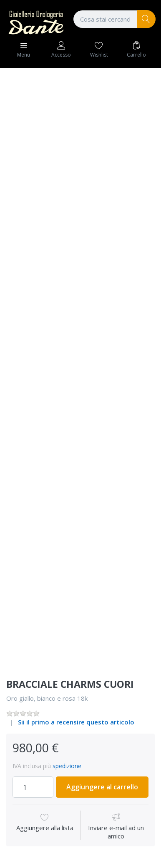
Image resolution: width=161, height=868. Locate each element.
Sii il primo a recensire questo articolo (76, 722)
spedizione (67, 766)
